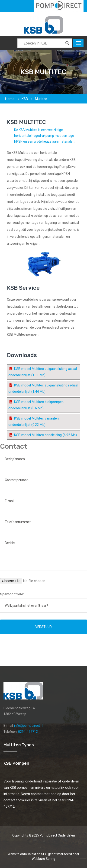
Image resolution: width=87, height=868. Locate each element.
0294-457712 (28, 732)
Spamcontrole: (12, 594)
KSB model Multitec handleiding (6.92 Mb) (45, 435)
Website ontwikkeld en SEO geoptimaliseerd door (43, 856)
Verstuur (43, 627)
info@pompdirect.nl (29, 726)
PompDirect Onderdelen (57, 835)
